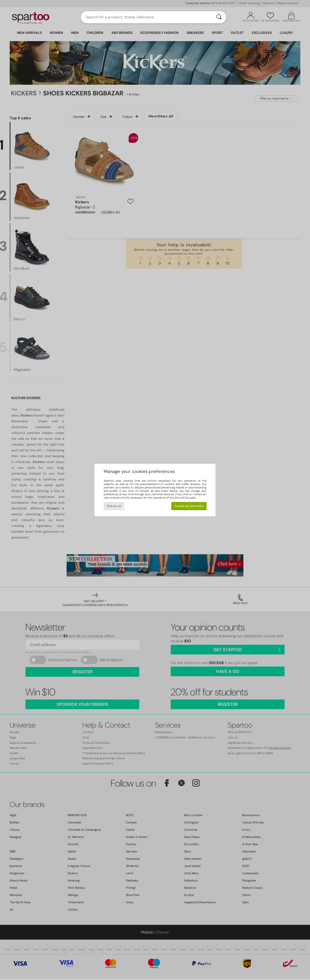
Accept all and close (189, 506)
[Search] (219, 17)
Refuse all (114, 506)
